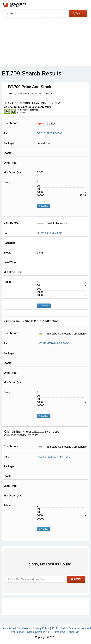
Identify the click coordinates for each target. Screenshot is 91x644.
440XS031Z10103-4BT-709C (54, 457)
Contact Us (59, 632)
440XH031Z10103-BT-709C (53, 344)
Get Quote (44, 306)
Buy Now (43, 206)
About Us (74, 632)
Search (78, 13)
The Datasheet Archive (15, 5)
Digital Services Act (38, 632)
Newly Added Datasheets (15, 628)
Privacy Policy (41, 628)
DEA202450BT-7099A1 (50, 133)
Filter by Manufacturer (19, 94)
